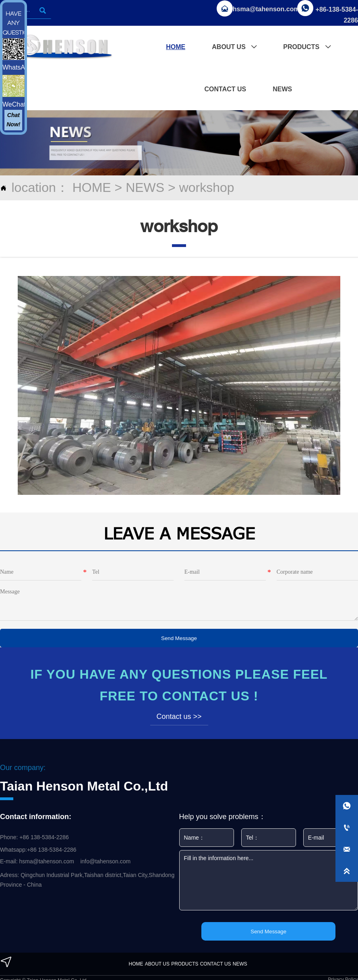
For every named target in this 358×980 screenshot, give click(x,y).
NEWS (145, 187)
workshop (207, 187)
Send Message (179, 638)
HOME (92, 187)
